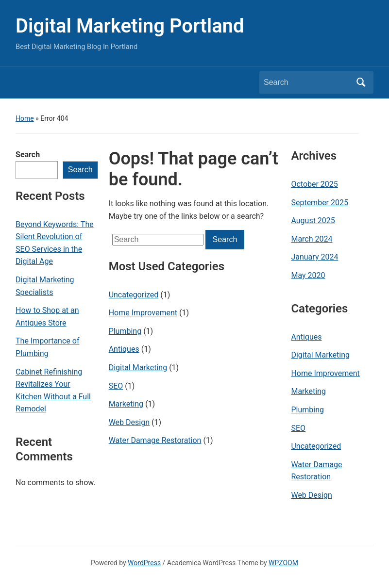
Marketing (126, 404)
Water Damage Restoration (155, 440)
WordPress (144, 563)
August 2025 (313, 220)
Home (25, 118)
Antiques (124, 349)
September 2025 (320, 203)
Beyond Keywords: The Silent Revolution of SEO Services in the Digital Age (55, 243)
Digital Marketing (138, 367)
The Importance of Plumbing (47, 347)
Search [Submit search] (361, 82)
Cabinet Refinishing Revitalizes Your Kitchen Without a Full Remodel (53, 391)
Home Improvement (143, 313)
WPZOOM (283, 563)
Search (28, 155)
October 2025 (314, 184)
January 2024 (314, 257)
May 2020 (308, 275)
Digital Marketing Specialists (45, 286)
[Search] (307, 82)
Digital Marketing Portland (130, 26)
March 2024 (312, 239)
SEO (116, 386)
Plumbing (125, 331)
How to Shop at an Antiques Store (47, 317)
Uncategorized (134, 295)
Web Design (129, 422)
